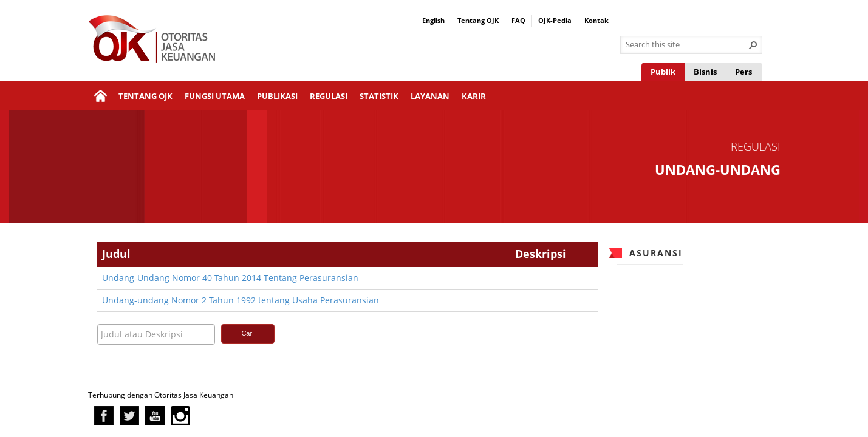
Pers (743, 72)
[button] (753, 45)
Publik (663, 72)
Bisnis (705, 72)
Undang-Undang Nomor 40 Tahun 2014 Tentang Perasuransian (230, 278)
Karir (474, 96)
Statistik (379, 96)
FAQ (518, 20)
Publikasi (277, 96)
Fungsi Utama (215, 96)
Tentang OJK (478, 20)
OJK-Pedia (555, 20)
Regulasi (329, 96)
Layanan (430, 96)
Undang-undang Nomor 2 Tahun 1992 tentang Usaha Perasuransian (241, 300)
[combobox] (686, 45)
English (433, 20)
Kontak (596, 20)
